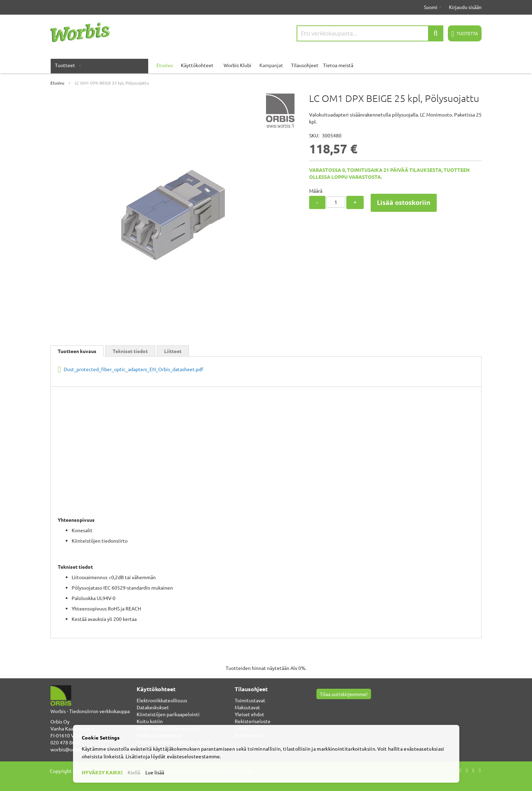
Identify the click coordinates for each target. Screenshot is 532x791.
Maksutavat (247, 707)
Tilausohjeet (305, 65)
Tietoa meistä (338, 65)
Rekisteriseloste (253, 721)
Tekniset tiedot (130, 351)
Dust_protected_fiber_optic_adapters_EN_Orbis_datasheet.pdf (133, 369)
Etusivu (57, 83)
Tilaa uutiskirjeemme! (344, 694)
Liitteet (173, 351)
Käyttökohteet (197, 65)
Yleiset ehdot (249, 714)
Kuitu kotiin (150, 721)
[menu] (266, 65)
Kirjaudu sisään (465, 7)
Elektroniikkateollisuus (162, 700)
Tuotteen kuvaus (77, 351)
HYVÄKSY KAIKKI (102, 772)
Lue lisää (155, 772)
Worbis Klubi (237, 65)
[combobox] (370, 33)
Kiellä (134, 772)
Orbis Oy (60, 721)
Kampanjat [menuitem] (271, 65)
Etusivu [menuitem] (165, 65)
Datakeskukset (153, 707)
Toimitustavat (250, 700)
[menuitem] (66, 65)
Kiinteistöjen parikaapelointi (168, 714)
